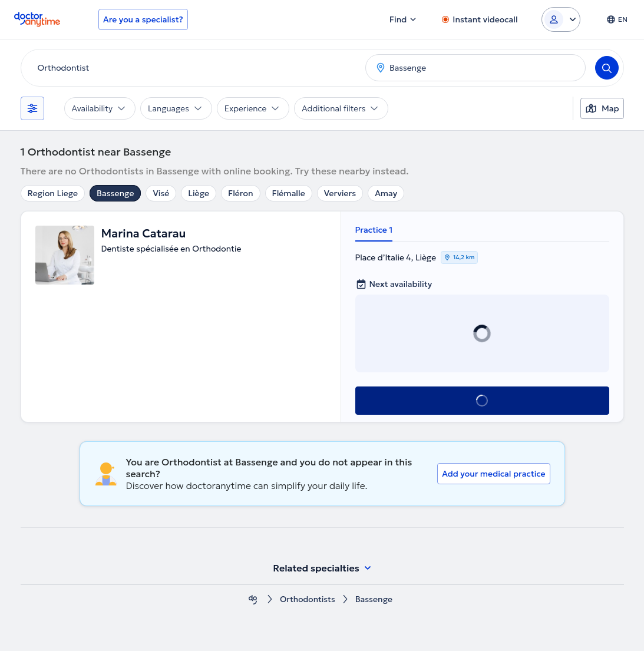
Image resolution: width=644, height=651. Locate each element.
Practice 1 (374, 230)
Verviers (340, 193)
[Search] (607, 68)
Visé (161, 193)
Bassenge (115, 193)
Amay (386, 193)
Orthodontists (308, 599)
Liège (199, 193)
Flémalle (289, 193)
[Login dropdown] (561, 19)
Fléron (241, 193)
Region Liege (53, 193)
